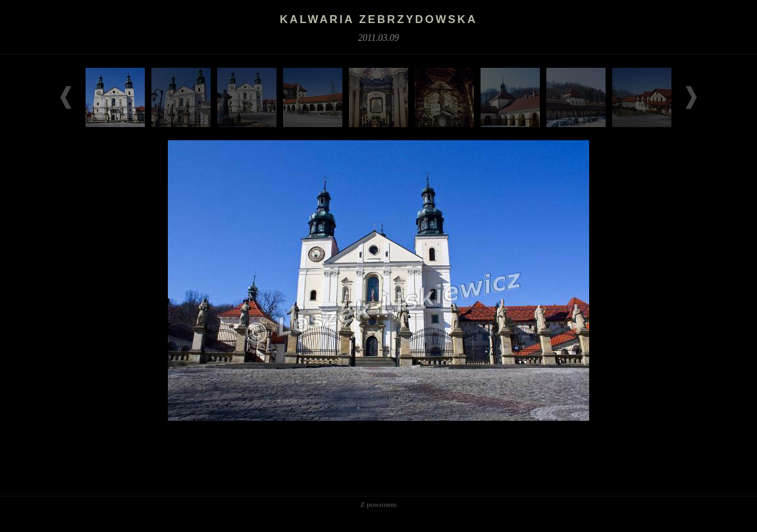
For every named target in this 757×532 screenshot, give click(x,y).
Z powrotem (379, 504)
